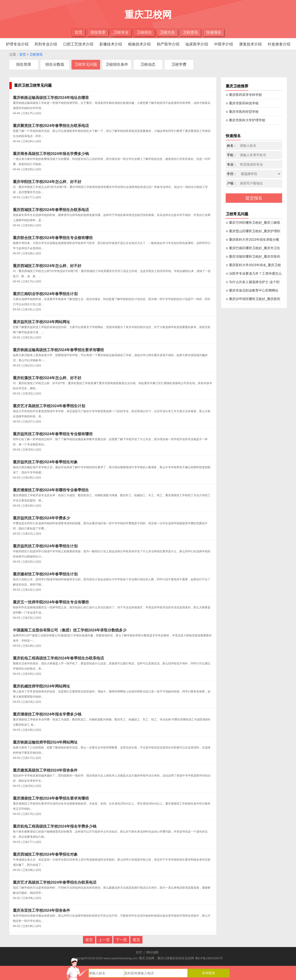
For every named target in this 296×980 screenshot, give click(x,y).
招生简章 (98, 32)
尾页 (136, 940)
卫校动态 (148, 64)
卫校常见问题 (86, 64)
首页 (79, 32)
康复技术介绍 (250, 44)
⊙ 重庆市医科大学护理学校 (246, 120)
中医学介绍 (224, 44)
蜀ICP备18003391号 (209, 958)
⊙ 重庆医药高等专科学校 (244, 95)
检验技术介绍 (139, 44)
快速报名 (214, 32)
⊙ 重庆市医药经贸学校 (242, 112)
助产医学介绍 (168, 44)
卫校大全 (167, 32)
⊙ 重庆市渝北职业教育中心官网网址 (252, 290)
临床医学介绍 (197, 44)
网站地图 (152, 952)
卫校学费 (179, 64)
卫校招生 (144, 32)
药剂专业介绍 (46, 44)
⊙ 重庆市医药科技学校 (242, 103)
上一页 (104, 940)
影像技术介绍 (111, 44)
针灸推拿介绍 (279, 44)
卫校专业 (121, 32)
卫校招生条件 (117, 64)
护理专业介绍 (17, 44)
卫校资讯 (190, 32)
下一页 (121, 940)
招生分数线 (55, 64)
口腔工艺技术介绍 (78, 44)
